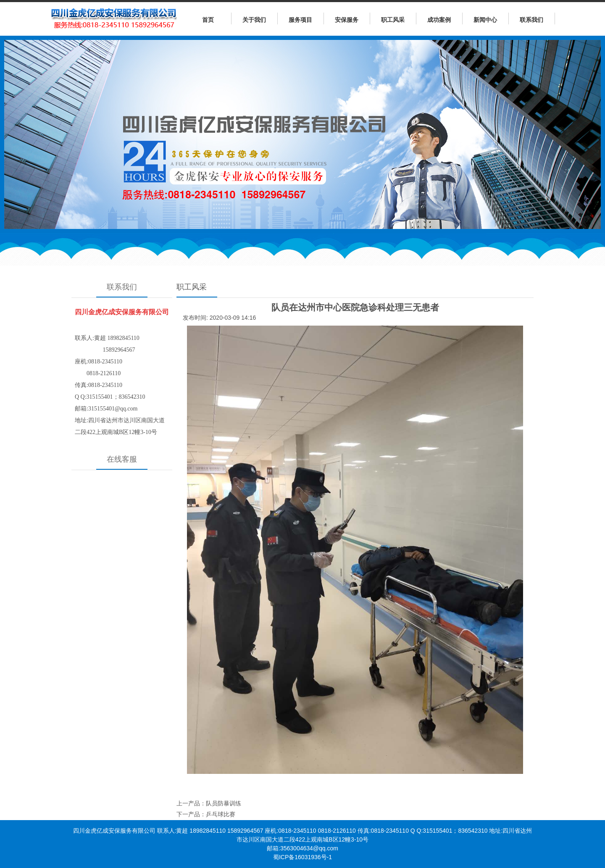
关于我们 (254, 20)
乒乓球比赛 (221, 814)
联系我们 (531, 20)
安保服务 (347, 20)
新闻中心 (485, 20)
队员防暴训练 (224, 803)
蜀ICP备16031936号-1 (302, 857)
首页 (208, 20)
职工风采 (393, 20)
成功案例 (439, 20)
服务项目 (300, 20)
